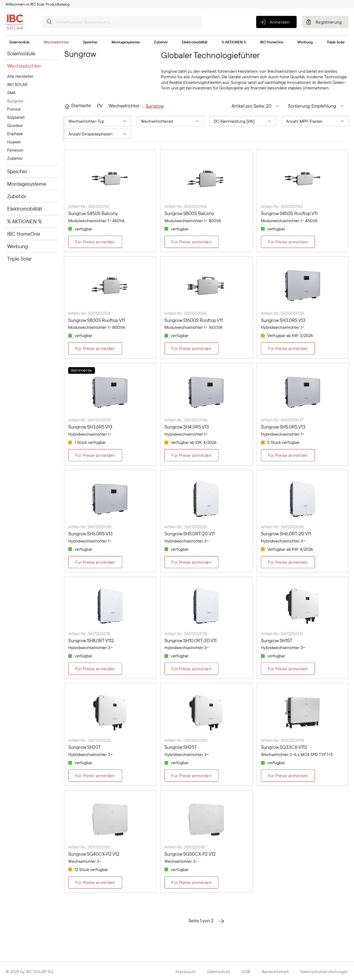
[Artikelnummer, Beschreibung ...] (122, 22)
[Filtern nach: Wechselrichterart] (170, 121)
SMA (11, 93)
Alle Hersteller (20, 76)
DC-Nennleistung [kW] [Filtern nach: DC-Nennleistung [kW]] (234, 121)
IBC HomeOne (272, 42)
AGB (246, 972)
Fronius (14, 109)
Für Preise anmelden (95, 242)
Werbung (305, 42)
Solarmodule (19, 42)
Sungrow (15, 101)
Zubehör (161, 42)
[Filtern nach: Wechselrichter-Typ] (98, 121)
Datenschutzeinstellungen (324, 972)
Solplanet (16, 117)
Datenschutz (219, 972)
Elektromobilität (195, 42)
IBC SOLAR (17, 84)
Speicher (90, 42)
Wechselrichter (56, 42)
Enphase (15, 134)
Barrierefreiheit (275, 972)
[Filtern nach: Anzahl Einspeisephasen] (98, 134)
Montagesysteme (126, 42)
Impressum (186, 972)
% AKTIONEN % (234, 42)
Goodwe (15, 125)
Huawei (14, 142)
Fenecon (15, 150)
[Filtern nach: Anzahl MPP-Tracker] (315, 121)
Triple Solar (336, 42)
